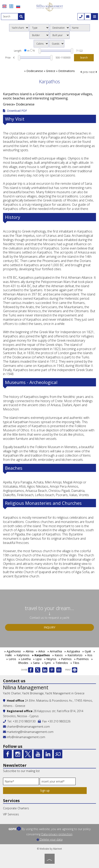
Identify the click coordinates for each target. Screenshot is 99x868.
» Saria (35, 663)
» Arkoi (40, 651)
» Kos (89, 655)
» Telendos (60, 663)
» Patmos (65, 659)
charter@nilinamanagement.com (26, 727)
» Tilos (75, 663)
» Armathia (55, 651)
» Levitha (25, 659)
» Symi (46, 663)
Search (84, 58)
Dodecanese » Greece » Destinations (51, 71)
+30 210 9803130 (24, 721)
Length (18, 51)
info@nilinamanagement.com (26, 737)
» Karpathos (41, 655)
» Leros (11, 659)
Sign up (45, 790)
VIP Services (11, 814)
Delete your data (50, 839)
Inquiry (49, 627)
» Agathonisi (13, 651)
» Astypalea (72, 651)
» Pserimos (81, 659)
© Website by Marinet (49, 849)
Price (8, 58)
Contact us (14, 681)
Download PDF (15, 111)
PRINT (71, 670)
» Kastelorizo (74, 655)
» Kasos (57, 655)
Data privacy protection (57, 834)
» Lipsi (37, 659)
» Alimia (28, 651)
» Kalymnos (22, 655)
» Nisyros (50, 659)
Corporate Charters (16, 808)
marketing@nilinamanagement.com (28, 732)
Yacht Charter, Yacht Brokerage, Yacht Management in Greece (44, 693)
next (93, 72)
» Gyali (87, 651)
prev (84, 72)
